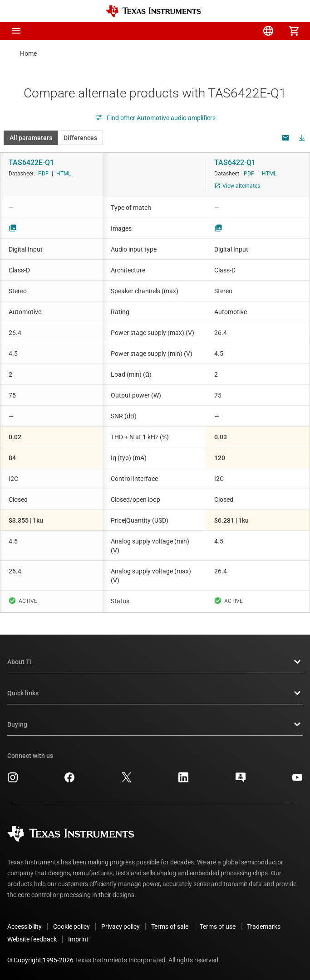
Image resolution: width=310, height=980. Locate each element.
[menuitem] (217, 31)
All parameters (31, 138)
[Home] (153, 11)
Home (28, 53)
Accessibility (25, 927)
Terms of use (218, 927)
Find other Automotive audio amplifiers (155, 118)
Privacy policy (121, 927)
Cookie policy (71, 927)
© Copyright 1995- (40, 960)
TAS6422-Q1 (235, 163)
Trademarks (264, 927)
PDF (43, 174)
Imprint (78, 939)
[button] (16, 31)
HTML (64, 174)
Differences (80, 138)
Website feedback (32, 939)
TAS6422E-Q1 (31, 163)
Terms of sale (170, 927)
